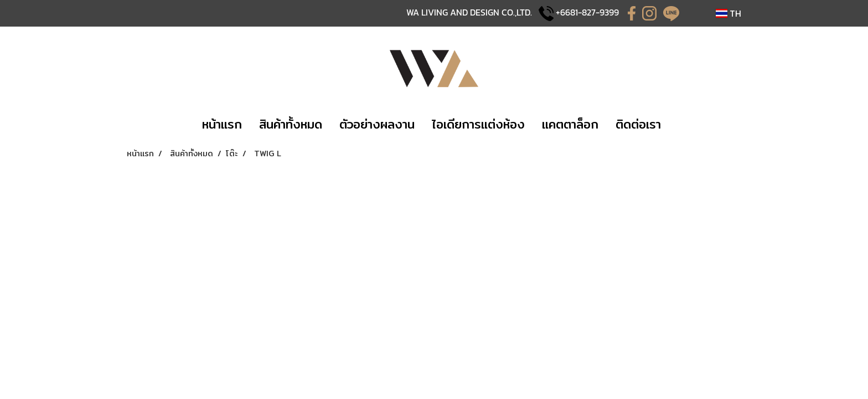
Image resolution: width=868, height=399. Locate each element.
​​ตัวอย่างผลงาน (377, 124)
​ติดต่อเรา (638, 124)
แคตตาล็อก (570, 124)
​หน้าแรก (222, 124)
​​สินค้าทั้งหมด (291, 124)
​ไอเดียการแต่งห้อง (478, 124)
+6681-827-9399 (587, 12)
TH (728, 13)
